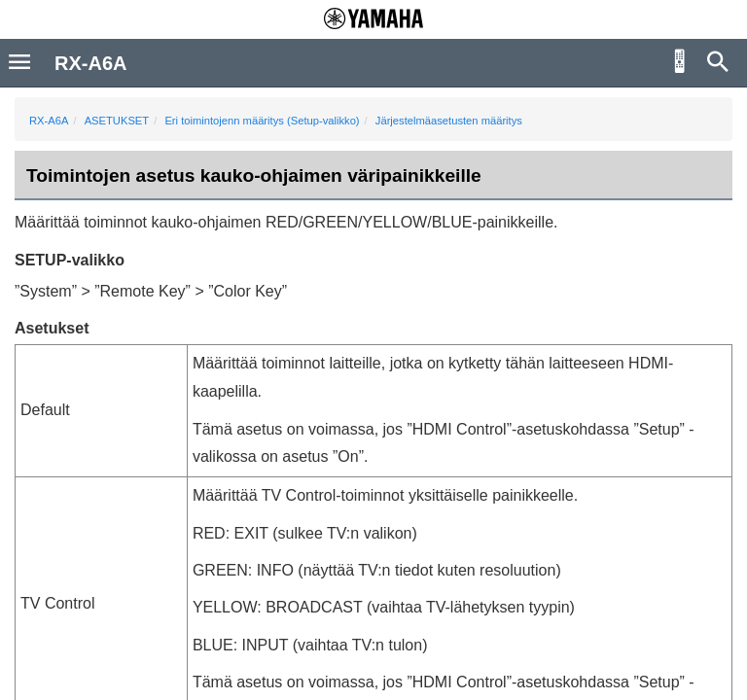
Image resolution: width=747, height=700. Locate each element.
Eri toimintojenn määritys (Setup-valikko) (262, 121)
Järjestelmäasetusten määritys (449, 121)
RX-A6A (49, 121)
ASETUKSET (117, 121)
